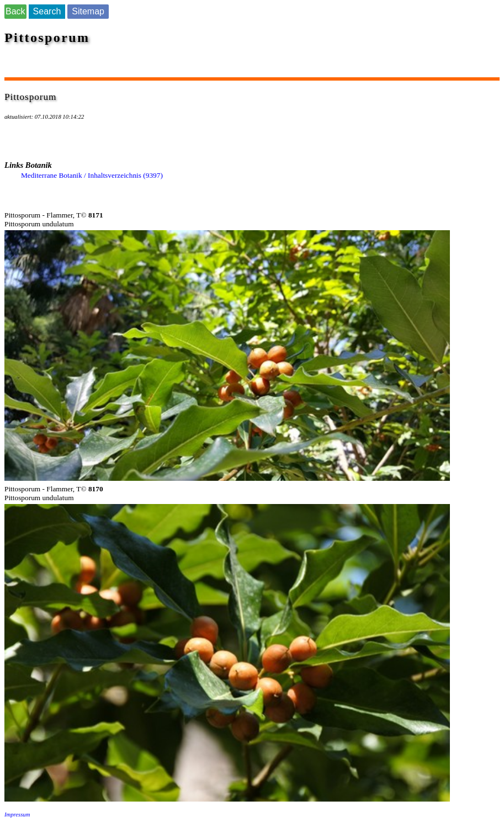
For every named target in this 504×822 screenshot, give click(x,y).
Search (47, 11)
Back (15, 11)
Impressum (17, 815)
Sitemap (88, 11)
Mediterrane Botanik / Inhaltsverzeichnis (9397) (92, 175)
